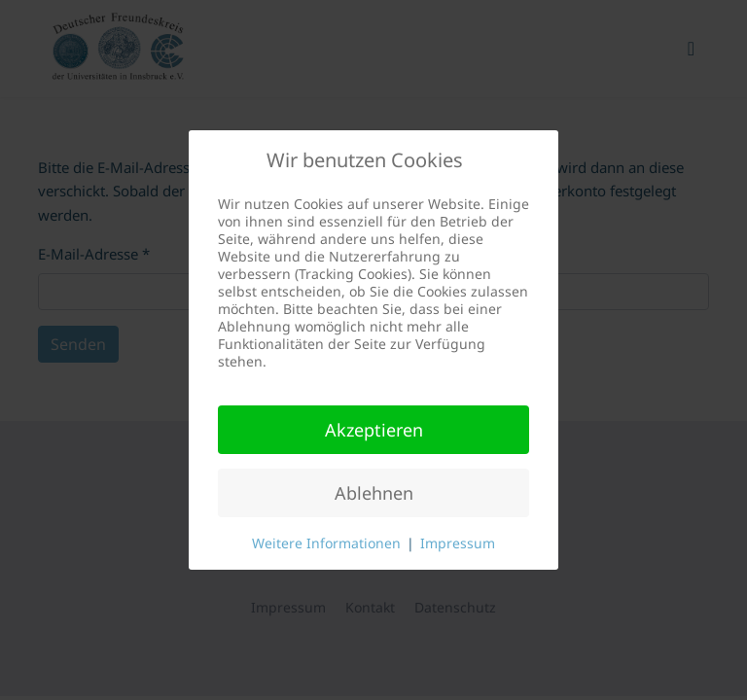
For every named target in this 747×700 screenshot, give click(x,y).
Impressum (458, 543)
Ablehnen (374, 493)
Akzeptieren (374, 430)
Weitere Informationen (326, 543)
